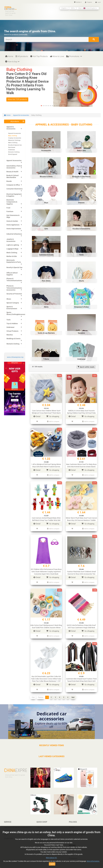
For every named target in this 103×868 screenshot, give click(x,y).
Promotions (74, 56)
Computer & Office (13, 185)
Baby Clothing (13, 136)
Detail (37, 416)
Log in (98, 2)
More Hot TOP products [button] (17, 99)
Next (73, 695)
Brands (9, 181)
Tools (8, 320)
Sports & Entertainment (12, 308)
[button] (97, 87)
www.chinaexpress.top (15, 357)
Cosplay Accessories (15, 138)
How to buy (12, 62)
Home (9, 56)
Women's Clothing (14, 152)
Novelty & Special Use (15, 145)
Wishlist (78, 2)
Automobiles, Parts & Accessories (14, 167)
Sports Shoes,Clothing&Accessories (17, 313)
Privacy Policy (74, 829)
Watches (10, 335)
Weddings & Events (13, 339)
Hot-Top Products (39, 56)
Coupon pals (9, 836)
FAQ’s (6, 832)
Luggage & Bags (12, 249)
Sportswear (12, 147)
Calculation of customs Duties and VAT (18, 825)
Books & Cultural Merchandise (13, 176)
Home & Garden (12, 221)
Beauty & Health (12, 172)
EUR (73, 8)
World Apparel (13, 154)
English (64, 8)
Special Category (13, 303)
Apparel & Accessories (21, 115)
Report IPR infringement (78, 832)
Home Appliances (13, 225)
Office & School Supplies (12, 274)
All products (22, 56)
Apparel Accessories (14, 133)
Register (89, 2)
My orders (8, 829)
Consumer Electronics (14, 189)
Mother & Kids (12, 256)
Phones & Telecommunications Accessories (14, 288)
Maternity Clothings (14, 140)
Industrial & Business (14, 234)
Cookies (72, 825)
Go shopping (53, 416)
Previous (41, 695)
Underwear (12, 150)
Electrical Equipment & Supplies (14, 195)
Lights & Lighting (13, 245)
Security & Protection (14, 294)
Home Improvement (14, 229)
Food (8, 208)
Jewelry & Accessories (11, 240)
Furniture (10, 211)
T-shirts (39, 825)
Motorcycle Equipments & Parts (14, 261)
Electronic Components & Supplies (12, 202)
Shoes (9, 299)
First (33, 695)
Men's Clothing (13, 143)
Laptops (39, 836)
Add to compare (53, 421)
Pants (39, 829)
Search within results (86, 367)
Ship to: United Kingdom (88, 8)
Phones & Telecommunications (14, 280)
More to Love (57, 56)
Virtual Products (12, 331)
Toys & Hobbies (12, 324)
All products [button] (15, 121)
